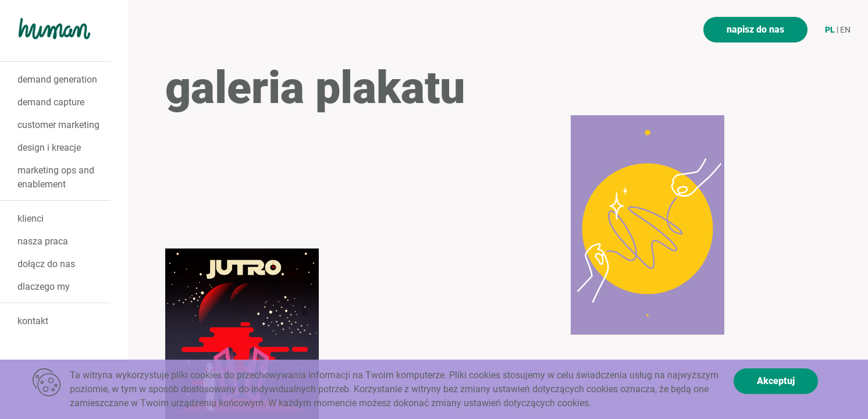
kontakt (33, 321)
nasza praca (43, 241)
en (845, 30)
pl (830, 30)
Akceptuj (776, 381)
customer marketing (58, 125)
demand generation (57, 79)
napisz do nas (755, 29)
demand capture (51, 102)
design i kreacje (49, 148)
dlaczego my (44, 287)
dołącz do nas (46, 264)
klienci (31, 219)
